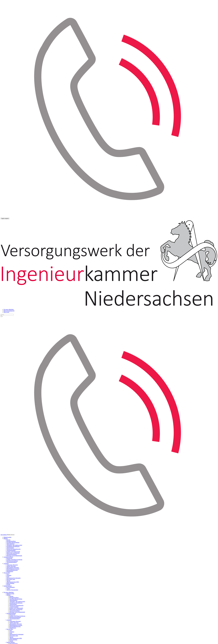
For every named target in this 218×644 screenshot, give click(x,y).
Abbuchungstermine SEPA (13, 582)
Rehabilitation (10, 571)
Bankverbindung (10, 583)
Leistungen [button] (6, 564)
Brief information (11, 587)
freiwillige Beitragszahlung (13, 542)
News (8, 574)
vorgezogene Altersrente (12, 565)
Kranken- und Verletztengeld (13, 552)
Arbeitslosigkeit (10, 548)
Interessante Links (11, 579)
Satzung (8, 581)
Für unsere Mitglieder (9, 309)
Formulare (9, 575)
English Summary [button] (8, 586)
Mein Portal (6, 312)
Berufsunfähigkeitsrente (12, 570)
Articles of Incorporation (12, 590)
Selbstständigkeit (10, 544)
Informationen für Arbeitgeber (14, 578)
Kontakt (8, 585)
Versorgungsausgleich (12, 554)
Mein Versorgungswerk (9, 311)
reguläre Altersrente (11, 566)
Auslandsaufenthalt (11, 550)
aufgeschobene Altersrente (13, 567)
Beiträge (8, 540)
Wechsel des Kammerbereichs (13, 549)
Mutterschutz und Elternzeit (13, 553)
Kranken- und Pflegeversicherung (14, 560)
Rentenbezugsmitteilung (12, 561)
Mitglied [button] (6, 539)
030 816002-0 (4, 535)
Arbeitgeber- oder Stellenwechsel (14, 545)
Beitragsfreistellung (11, 541)
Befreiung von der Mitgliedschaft (14, 556)
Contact (8, 589)
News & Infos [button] (7, 573)
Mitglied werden (7, 537)
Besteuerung (9, 558)
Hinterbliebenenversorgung (13, 569)
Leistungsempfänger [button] (8, 557)
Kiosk (8, 577)
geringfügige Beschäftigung (13, 546)
